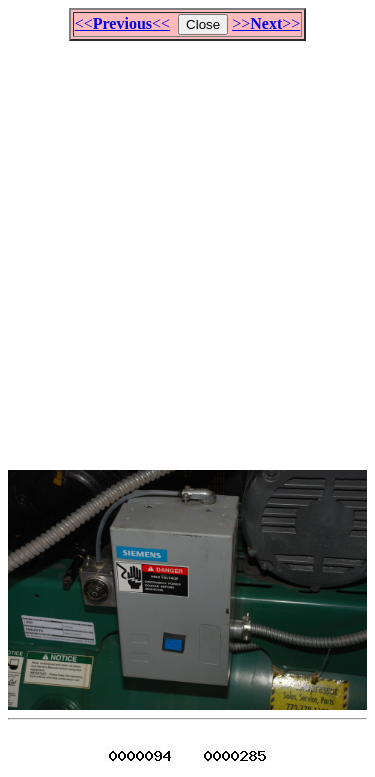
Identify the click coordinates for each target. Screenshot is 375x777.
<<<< (122, 23)
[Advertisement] (187, 246)
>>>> (266, 23)
